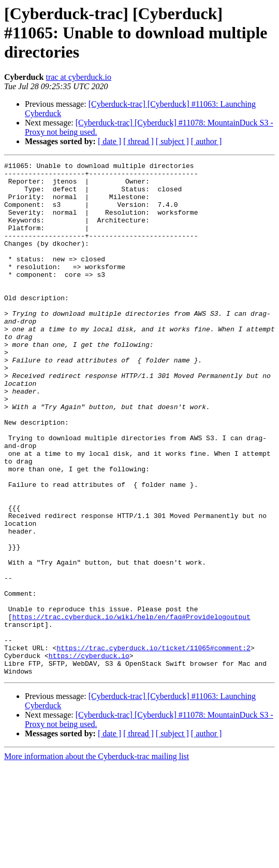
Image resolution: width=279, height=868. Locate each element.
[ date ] (109, 141)
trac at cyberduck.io (78, 77)
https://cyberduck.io (89, 755)
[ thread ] (138, 141)
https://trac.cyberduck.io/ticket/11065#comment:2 (153, 746)
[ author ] (207, 141)
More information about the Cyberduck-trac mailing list (97, 859)
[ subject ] (172, 141)
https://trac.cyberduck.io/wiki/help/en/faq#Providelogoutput (131, 708)
